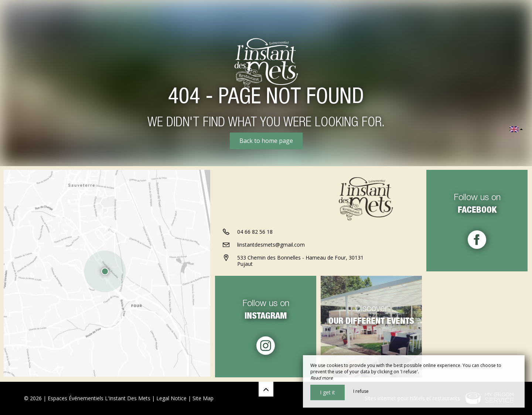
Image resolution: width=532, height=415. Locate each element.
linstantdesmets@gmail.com (271, 245)
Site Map (203, 398)
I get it (328, 392)
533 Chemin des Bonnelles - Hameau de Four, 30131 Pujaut (300, 261)
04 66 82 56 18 (255, 232)
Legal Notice (171, 398)
